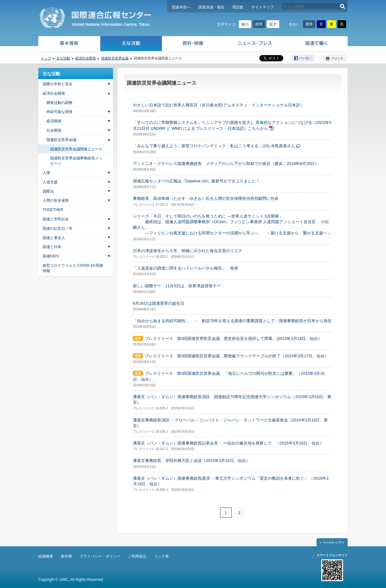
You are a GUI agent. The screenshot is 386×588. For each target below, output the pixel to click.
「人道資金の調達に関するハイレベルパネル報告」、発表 (186, 268)
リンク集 (162, 556)
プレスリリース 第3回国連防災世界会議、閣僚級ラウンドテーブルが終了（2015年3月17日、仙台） (237, 356)
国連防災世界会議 (115, 58)
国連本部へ (181, 7)
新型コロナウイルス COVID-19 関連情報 (73, 268)
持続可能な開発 (59, 112)
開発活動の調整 (59, 103)
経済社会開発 (86, 58)
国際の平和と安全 (58, 84)
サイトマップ (262, 7)
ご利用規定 (137, 556)
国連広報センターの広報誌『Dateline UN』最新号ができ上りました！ (196, 181)
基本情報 (69, 44)
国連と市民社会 (56, 219)
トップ (46, 58)
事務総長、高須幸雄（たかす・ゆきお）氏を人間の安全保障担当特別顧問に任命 (206, 198)
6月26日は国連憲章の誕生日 (159, 303)
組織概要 (46, 556)
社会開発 (54, 130)
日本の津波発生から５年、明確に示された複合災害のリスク (188, 251)
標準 (259, 24)
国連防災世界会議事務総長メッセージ (76, 161)
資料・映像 (193, 44)
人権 (46, 173)
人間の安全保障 (56, 200)
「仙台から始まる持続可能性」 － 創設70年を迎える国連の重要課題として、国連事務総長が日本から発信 (232, 321)
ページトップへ (332, 542)
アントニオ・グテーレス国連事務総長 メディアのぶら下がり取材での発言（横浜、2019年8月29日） (226, 164)
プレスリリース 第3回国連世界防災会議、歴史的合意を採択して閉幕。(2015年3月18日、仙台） (233, 339)
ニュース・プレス (255, 44)
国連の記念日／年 (58, 228)
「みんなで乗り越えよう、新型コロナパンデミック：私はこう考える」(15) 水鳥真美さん (214, 146)
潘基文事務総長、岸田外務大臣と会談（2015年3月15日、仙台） (191, 461)
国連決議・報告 (211, 7)
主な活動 (131, 44)
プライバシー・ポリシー (100, 556)
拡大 (273, 24)
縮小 (245, 24)
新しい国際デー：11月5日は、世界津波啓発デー (177, 286)
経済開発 (54, 121)
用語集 (238, 7)
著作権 (66, 556)
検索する (343, 6)
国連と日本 (52, 247)
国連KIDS (51, 256)
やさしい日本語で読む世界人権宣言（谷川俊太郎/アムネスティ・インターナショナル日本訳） (219, 105)
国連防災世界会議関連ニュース (76, 149)
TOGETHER (53, 210)
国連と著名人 (54, 238)
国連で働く (317, 44)
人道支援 (50, 182)
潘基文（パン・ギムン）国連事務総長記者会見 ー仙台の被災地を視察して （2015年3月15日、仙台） (228, 443)
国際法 (48, 191)
